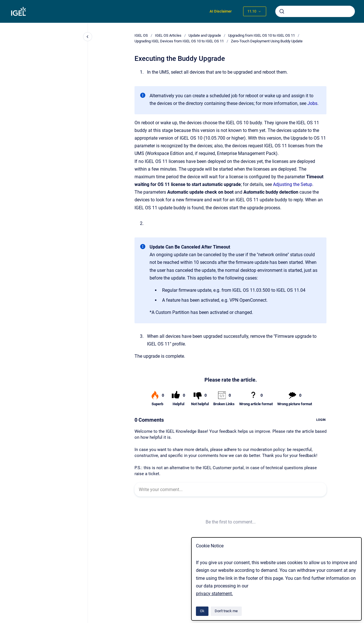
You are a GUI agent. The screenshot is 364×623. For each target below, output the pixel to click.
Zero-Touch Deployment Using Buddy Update (267, 41)
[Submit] (282, 11)
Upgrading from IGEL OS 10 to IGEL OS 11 (261, 35)
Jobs (312, 103)
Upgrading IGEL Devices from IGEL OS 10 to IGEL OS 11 (179, 41)
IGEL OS (141, 35)
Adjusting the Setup (293, 184)
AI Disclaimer (221, 11)
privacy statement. (214, 594)
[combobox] (315, 11)
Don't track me (226, 611)
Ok (202, 611)
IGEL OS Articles (168, 35)
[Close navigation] (88, 37)
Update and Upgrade (205, 35)
